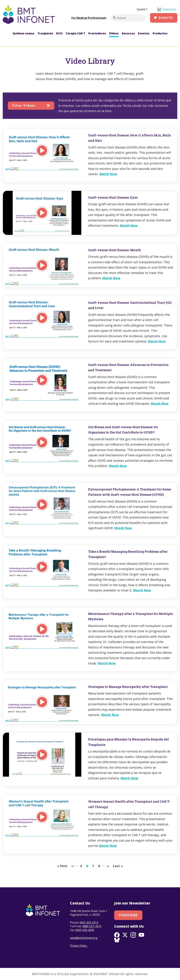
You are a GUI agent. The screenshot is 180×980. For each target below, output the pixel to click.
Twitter (125, 935)
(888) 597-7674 (92, 926)
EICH (59, 33)
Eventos (144, 33)
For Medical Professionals (89, 18)
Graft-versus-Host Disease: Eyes (113, 197)
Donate (166, 18)
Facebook (117, 935)
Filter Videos (24, 105)
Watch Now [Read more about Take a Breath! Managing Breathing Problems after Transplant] (142, 590)
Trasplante (45, 33)
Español (141, 9)
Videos (114, 33)
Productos (160, 33)
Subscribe (128, 915)
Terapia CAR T (75, 33)
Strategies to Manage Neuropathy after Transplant (128, 687)
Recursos (128, 33)
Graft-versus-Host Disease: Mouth (114, 250)
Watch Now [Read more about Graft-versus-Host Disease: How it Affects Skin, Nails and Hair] (108, 174)
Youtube (141, 935)
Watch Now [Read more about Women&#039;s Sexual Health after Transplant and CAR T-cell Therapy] (108, 846)
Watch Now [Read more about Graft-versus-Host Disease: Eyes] (129, 225)
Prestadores (97, 33)
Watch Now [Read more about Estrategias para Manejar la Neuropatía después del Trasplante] (129, 778)
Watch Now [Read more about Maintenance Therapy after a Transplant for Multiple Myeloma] (107, 663)
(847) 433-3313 (89, 923)
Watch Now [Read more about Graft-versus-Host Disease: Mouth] (111, 278)
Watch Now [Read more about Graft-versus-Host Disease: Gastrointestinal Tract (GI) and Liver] (157, 341)
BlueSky (117, 940)
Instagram (133, 935)
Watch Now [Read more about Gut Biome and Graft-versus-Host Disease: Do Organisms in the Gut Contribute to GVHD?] (118, 466)
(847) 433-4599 (85, 930)
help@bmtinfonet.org (84, 938)
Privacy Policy (79, 946)
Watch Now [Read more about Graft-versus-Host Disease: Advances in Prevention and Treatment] (160, 404)
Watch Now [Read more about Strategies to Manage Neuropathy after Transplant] (110, 715)
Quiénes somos (23, 33)
